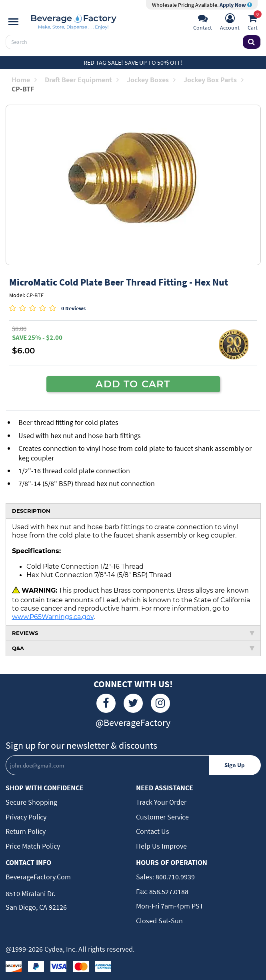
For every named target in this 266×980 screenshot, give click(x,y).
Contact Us (153, 831)
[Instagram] (160, 703)
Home (24, 80)
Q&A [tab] (133, 648)
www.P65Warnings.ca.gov (53, 617)
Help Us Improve (161, 846)
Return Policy (26, 831)
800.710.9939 (174, 877)
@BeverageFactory (133, 723)
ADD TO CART (133, 384)
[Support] (203, 23)
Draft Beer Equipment (82, 80)
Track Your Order (161, 802)
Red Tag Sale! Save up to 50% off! (133, 62)
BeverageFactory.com (38, 877)
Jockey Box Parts (214, 80)
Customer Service (162, 817)
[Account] (230, 23)
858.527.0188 (168, 892)
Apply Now (236, 5)
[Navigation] (13, 22)
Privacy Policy (26, 817)
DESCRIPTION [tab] (31, 511)
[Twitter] (133, 703)
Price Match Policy (33, 846)
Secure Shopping (31, 802)
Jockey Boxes (151, 80)
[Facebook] (106, 703)
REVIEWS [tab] (133, 633)
